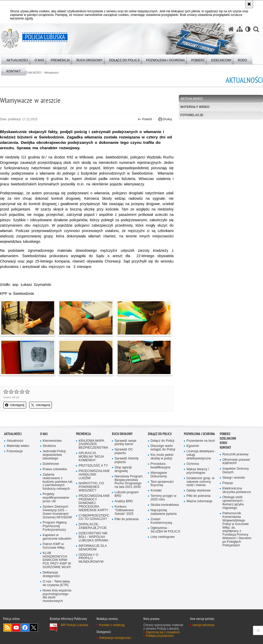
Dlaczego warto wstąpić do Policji (163, 448)
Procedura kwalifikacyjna (160, 466)
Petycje (228, 483)
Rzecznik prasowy (236, 454)
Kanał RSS (7, 628)
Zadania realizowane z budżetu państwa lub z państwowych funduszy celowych (58, 482)
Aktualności (51, 73)
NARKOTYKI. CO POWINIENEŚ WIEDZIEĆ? (91, 487)
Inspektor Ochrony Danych (236, 471)
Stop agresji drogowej (123, 469)
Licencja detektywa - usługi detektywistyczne (201, 455)
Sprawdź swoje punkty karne (125, 443)
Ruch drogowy (122, 434)
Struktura (49, 446)
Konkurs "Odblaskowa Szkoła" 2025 (124, 510)
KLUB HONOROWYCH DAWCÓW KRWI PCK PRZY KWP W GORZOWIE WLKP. (57, 560)
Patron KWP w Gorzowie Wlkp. (54, 546)
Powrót (145, 119)
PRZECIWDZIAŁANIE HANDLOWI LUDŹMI (93, 475)
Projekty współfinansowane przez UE (56, 498)
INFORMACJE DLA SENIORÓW (93, 548)
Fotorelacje (192, 115)
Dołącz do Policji (160, 434)
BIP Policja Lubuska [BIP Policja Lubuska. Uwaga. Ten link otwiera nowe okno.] (75, 625)
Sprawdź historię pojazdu (126, 460)
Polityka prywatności (160, 636)
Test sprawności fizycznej (162, 484)
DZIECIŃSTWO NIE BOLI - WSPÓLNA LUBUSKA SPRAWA (93, 537)
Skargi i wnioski (234, 478)
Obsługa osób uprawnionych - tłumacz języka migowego (233, 503)
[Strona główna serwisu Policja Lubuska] (231, 29)
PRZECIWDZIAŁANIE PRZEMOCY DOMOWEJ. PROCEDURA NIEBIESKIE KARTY (93, 503)
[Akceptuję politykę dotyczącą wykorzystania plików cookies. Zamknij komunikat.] (249, 4)
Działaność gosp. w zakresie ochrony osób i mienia (200, 482)
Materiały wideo (195, 107)
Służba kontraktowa (165, 505)
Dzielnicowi (51, 464)
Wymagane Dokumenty (159, 475)
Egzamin (193, 446)
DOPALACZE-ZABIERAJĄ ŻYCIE (93, 526)
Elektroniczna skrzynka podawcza (237, 490)
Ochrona (193, 464)
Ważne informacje (199, 501)
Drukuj (165, 119)
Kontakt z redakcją (112, 625)
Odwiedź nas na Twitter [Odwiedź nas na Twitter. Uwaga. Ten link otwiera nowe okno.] (34, 628)
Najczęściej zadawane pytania (164, 512)
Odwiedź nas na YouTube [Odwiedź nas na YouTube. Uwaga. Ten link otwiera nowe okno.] (16, 628)
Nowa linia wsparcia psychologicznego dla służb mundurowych (57, 596)
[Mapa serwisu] (240, 29)
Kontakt (156, 491)
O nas (44, 434)
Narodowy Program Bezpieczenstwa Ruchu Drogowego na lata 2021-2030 (129, 482)
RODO (223, 443)
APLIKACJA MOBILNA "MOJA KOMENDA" (91, 457)
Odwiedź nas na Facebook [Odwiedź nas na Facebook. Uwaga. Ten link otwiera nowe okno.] (25, 628)
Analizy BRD (124, 501)
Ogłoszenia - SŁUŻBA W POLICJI (165, 530)
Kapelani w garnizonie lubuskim (57, 537)
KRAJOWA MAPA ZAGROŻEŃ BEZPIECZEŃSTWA (93, 444)
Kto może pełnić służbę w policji (162, 457)
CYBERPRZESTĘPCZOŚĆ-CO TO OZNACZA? (93, 517)
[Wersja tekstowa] (248, 29)
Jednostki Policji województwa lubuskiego (54, 455)
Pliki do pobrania (126, 519)
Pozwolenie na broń (201, 441)
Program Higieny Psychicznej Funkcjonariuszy (55, 526)
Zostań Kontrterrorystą (161, 521)
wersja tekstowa (204, 625)
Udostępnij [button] (15, 405)
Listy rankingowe (163, 537)
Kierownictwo (52, 441)
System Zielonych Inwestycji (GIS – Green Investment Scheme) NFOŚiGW (57, 512)
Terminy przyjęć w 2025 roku (163, 498)
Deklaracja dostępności (51, 574)
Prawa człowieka (55, 469)
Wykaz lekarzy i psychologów (198, 471)
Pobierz (225, 434)
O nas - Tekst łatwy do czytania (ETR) (56, 583)
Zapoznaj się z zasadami (163, 632)
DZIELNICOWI (228, 439)
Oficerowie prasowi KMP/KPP (236, 462)
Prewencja (83, 434)
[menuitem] (17, 59)
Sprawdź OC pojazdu (124, 451)
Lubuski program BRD (127, 494)
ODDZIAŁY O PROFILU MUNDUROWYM (91, 559)
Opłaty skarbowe (199, 491)
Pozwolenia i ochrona (199, 434)
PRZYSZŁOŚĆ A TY (93, 466)
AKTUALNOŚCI (32, 73)
